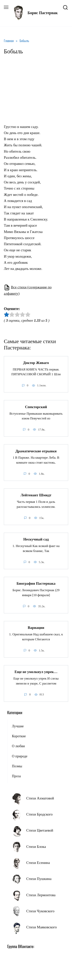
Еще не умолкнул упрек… (36, 672)
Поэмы (17, 766)
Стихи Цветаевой (40, 830)
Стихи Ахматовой (40, 798)
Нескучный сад (36, 539)
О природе (20, 756)
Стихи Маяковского (42, 927)
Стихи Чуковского (40, 911)
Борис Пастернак (43, 13)
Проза (16, 776)
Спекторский (36, 407)
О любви (18, 746)
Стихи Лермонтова (41, 895)
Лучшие (18, 726)
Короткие (19, 736)
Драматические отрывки (36, 451)
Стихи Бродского (39, 814)
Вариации (36, 628)
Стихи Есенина (38, 863)
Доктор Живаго (36, 363)
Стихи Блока (36, 847)
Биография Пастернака (36, 583)
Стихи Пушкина (39, 879)
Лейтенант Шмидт (36, 495)
